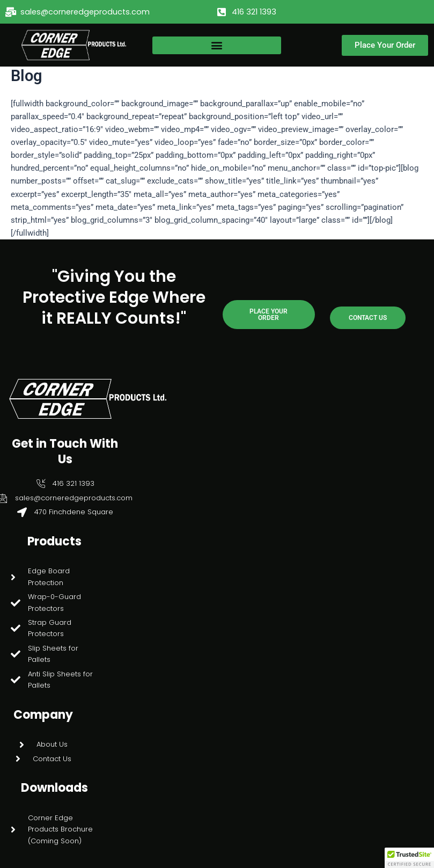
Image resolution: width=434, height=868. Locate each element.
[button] (217, 45)
